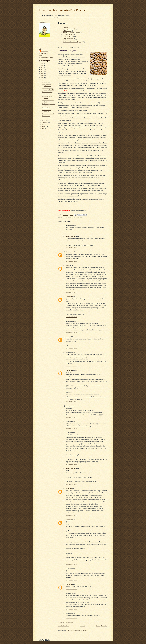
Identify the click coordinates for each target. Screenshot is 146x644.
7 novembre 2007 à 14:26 (71, 292)
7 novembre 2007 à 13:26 (71, 248)
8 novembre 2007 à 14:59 (71, 580)
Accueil (83, 626)
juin (43, 129)
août (44, 124)
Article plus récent (64, 626)
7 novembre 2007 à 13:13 (71, 232)
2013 (42, 65)
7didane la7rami (71, 236)
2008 (42, 76)
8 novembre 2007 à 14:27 (71, 564)
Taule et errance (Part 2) (48, 114)
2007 (42, 78)
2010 (42, 72)
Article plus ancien (102, 626)
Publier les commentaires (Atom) (77, 630)
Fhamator (45, 51)
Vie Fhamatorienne (68, 40)
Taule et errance (46, 116)
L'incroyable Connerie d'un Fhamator (64, 10)
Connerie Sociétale (68, 36)
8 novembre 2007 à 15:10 (71, 589)
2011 (42, 69)
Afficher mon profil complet (46, 57)
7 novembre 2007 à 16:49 (71, 402)
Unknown (69, 488)
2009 (42, 74)
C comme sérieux (68, 34)
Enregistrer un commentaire (67, 622)
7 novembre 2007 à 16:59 (71, 417)
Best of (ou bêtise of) (69, 29)
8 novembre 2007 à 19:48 (71, 609)
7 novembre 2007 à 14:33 (71, 317)
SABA (68, 337)
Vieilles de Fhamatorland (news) (72, 42)
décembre (45, 80)
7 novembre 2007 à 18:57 (71, 428)
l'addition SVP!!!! (47, 94)
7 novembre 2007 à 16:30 (71, 366)
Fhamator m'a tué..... (47, 92)
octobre (44, 120)
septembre (45, 122)
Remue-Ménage (46, 108)
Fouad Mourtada (68, 38)
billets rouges (67, 31)
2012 (42, 67)
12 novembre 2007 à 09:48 (71, 618)
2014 (42, 63)
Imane (68, 265)
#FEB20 (65, 27)
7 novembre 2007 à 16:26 (71, 348)
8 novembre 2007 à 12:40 (71, 484)
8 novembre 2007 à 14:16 (71, 515)
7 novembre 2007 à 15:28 (71, 332)
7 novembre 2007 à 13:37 (71, 261)
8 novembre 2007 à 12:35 (71, 464)
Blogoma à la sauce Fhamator (72, 33)
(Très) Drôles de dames (48, 118)
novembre (45, 82)
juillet (44, 126)
